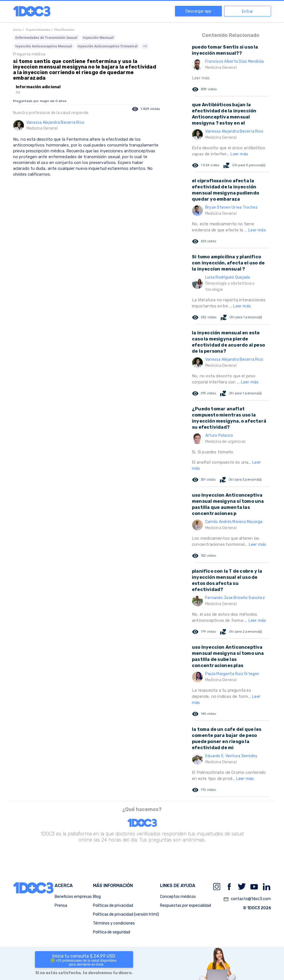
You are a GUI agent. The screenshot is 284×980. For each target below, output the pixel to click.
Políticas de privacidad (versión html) (126, 914)
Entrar (248, 12)
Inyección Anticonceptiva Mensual (44, 46)
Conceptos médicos (178, 897)
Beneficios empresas (73, 897)
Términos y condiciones (114, 923)
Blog (97, 897)
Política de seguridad (111, 932)
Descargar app (198, 11)
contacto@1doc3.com (247, 899)
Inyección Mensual (98, 38)
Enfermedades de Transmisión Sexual (46, 38)
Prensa (61, 906)
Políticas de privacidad (113, 906)
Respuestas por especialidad (186, 906)
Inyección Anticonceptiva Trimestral (108, 46)
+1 (145, 46)
